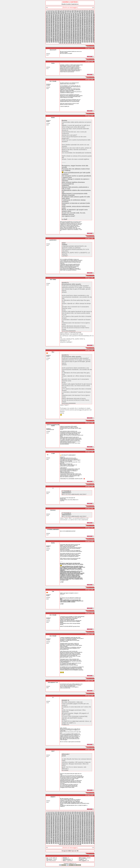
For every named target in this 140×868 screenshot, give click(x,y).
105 (80, 14)
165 (67, 17)
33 (50, 12)
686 (51, 40)
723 (85, 41)
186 (65, 18)
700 (82, 40)
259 (80, 21)
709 (54, 41)
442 (47, 29)
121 (67, 15)
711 (58, 41)
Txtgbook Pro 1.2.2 (73, 863)
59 (46, 13)
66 (59, 13)
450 (65, 29)
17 (70, 11)
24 (83, 11)
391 (80, 26)
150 (82, 16)
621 (54, 37)
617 (94, 36)
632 (78, 37)
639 (94, 37)
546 (82, 33)
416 (87, 27)
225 (54, 20)
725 (89, 41)
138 (56, 16)
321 (71, 23)
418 (91, 27)
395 (89, 26)
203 (54, 19)
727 (94, 41)
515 (62, 32)
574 (47, 35)
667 (58, 39)
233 (71, 20)
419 (94, 27)
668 (60, 39)
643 (54, 38)
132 (91, 15)
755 (71, 43)
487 (49, 31)
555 (54, 34)
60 (48, 13)
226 (56, 20)
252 (65, 21)
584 (69, 35)
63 (53, 13)
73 (71, 13)
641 (49, 38)
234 (74, 20)
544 (78, 33)
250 (60, 21)
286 (91, 22)
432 (74, 28)
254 (69, 21)
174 (87, 17)
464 (47, 30)
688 (56, 40)
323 (76, 23)
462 (91, 29)
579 (58, 35)
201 (49, 19)
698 (78, 40)
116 (56, 15)
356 (51, 25)
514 (60, 32)
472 (65, 30)
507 (94, 31)
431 (71, 28)
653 (76, 38)
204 (56, 19)
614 (87, 36)
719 (76, 41)
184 (60, 18)
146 (74, 16)
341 (67, 24)
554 (51, 34)
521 (76, 32)
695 (71, 40)
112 (47, 15)
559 (62, 34)
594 (91, 35)
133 (94, 15)
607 (71, 36)
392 (82, 26)
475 (71, 30)
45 (71, 12)
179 (49, 18)
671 (67, 39)
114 (51, 15)
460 (87, 29)
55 (88, 12)
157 (49, 17)
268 (51, 22)
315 (58, 23)
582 (65, 35)
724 (87, 41)
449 (62, 29)
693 (67, 40)
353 (94, 24)
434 (78, 28)
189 (71, 18)
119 (62, 15)
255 (71, 21)
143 (67, 16)
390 (78, 26)
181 (54, 18)
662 (47, 39)
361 (62, 25)
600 (56, 36)
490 (56, 31)
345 (76, 24)
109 (89, 14)
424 (56, 28)
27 (88, 11)
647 (62, 38)
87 (46, 14)
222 (47, 20)
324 (78, 23)
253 (67, 21)
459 (85, 29)
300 (74, 22)
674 (74, 39)
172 (82, 17)
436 (82, 28)
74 (72, 13)
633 (80, 37)
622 (56, 37)
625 (62, 37)
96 (62, 14)
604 (65, 36)
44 (69, 12)
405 (62, 27)
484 (91, 30)
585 (71, 35)
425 (58, 28)
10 (58, 11)
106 (82, 14)
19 (74, 11)
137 (54, 16)
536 (60, 33)
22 (79, 11)
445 (54, 29)
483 (89, 30)
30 (93, 11)
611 (80, 36)
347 (80, 24)
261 (85, 21)
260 (82, 21)
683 (94, 39)
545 (80, 33)
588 (78, 35)
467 (54, 30)
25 (84, 11)
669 (62, 39)
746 (87, 42)
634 (82, 37)
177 (94, 17)
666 (56, 39)
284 (87, 22)
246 (51, 21)
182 (56, 18)
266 (47, 22)
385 (67, 26)
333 (49, 24)
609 (76, 36)
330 (91, 23)
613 (85, 36)
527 (89, 32)
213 (76, 19)
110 (91, 14)
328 (87, 23)
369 (80, 25)
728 (47, 42)
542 (74, 33)
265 (94, 21)
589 (80, 35)
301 (76, 22)
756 (73, 43)
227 (58, 20)
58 (93, 12)
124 (74, 15)
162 (60, 17)
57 (91, 12)
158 (51, 17)
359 (58, 25)
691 (62, 40)
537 (62, 33)
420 (47, 28)
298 (69, 22)
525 (85, 32)
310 (47, 23)
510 (51, 32)
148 (78, 16)
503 (85, 31)
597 (49, 36)
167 (71, 17)
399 (49, 27)
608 (74, 36)
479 (80, 30)
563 (71, 34)
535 (58, 33)
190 (74, 18)
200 (47, 19)
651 (71, 38)
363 (67, 25)
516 (65, 32)
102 (73, 14)
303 (80, 22)
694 (69, 40)
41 (64, 12)
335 (54, 24)
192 (78, 18)
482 (87, 30)
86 (93, 13)
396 (91, 26)
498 (74, 31)
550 (91, 33)
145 (71, 16)
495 (67, 31)
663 (49, 39)
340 (65, 24)
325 (80, 23)
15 (67, 11)
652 (74, 38)
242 (91, 20)
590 (82, 35)
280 (78, 22)
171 (80, 17)
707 (49, 41)
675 (76, 39)
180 (51, 18)
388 (74, 26)
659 (89, 38)
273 (62, 22)
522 (78, 32)
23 (81, 11)
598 (51, 36)
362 (65, 25)
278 (74, 22)
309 (94, 22)
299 (71, 22)
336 (56, 24)
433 (76, 28)
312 (51, 23)
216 (82, 19)
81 (84, 13)
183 (58, 18)
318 (65, 23)
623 (58, 37)
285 (89, 22)
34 (52, 12)
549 (89, 33)
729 (49, 42)
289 (49, 22)
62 (52, 13)
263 (89, 21)
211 (71, 19)
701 (85, 40)
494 (65, 31)
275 (67, 22)
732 (56, 42)
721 (80, 41)
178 (47, 18)
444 (51, 29)
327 (85, 23)
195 (85, 18)
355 (49, 25)
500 (78, 31)
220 (91, 19)
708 (51, 41)
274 (65, 22)
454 (74, 29)
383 (62, 26)
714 (65, 41)
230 (65, 20)
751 (62, 43)
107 (85, 14)
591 (85, 35)
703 (89, 40)
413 (80, 27)
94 (58, 14)
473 (67, 30)
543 (76, 33)
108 (87, 14)
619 (49, 37)
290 (51, 22)
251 (62, 21)
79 (81, 13)
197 (89, 18)
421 (49, 28)
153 (89, 16)
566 (78, 34)
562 (69, 34)
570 (87, 34)
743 (80, 42)
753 (67, 43)
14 (65, 11)
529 (94, 32)
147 (76, 16)
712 (60, 41)
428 (65, 28)
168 (74, 17)
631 (76, 37)
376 (47, 26)
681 (89, 39)
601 (58, 36)
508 (47, 32)
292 (56, 22)
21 (77, 11)
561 (67, 34)
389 (76, 26)
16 (69, 11)
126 (78, 15)
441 (94, 28)
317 (62, 23)
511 (54, 32)
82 (86, 13)
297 (67, 22)
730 (51, 42)
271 (58, 22)
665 (54, 39)
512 (56, 32)
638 (91, 37)
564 (74, 34)
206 (60, 19)
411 (76, 27)
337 (58, 24)
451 (67, 29)
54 (86, 12)
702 (87, 40)
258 (78, 21)
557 (58, 34)
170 (78, 17)
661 (94, 38)
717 (71, 41)
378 (51, 26)
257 (76, 21)
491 (58, 31)
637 (89, 37)
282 (82, 22)
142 (65, 16)
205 (58, 19)
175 (89, 17)
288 (47, 22)
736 (65, 42)
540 (69, 33)
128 (82, 15)
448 (60, 29)
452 (69, 29)
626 (65, 37)
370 (82, 25)
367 (76, 25)
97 (64, 14)
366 (74, 25)
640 (47, 38)
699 (80, 40)
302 (78, 22)
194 (82, 18)
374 (91, 25)
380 (56, 26)
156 (47, 17)
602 (60, 36)
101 (71, 14)
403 (58, 27)
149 (80, 16)
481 (85, 30)
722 (82, 41)
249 (58, 21)
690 (60, 40)
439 (89, 28)
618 (47, 37)
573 (94, 34)
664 (51, 39)
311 (49, 23)
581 (62, 35)
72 (69, 13)
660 (91, 38)
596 (47, 36)
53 (84, 12)
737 (67, 42)
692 (65, 40)
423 (54, 28)
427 (62, 28)
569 (85, 34)
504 (87, 31)
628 (69, 37)
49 (78, 12)
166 (69, 17)
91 (53, 14)
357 (54, 25)
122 (69, 15)
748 (91, 42)
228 (60, 20)
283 (85, 22)
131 (89, 15)
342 (69, 24)
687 (54, 40)
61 (50, 13)
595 (94, 35)
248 (56, 21)
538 (65, 33)
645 (58, 38)
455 (76, 29)
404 (60, 27)
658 (87, 38)
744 (82, 42)
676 (78, 39)
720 (78, 41)
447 (58, 29)
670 (65, 39)
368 (78, 25)
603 (62, 36)
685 (49, 40)
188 (69, 18)
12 (62, 11)
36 (55, 12)
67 (60, 13)
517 (67, 32)
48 (76, 12)
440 (91, 28)
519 (71, 32)
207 (62, 19)
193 (80, 18)
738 (69, 42)
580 (60, 35)
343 (71, 24)
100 (69, 14)
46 (72, 12)
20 (76, 11)
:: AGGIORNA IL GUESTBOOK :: (70, 2)
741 (76, 42)
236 (78, 20)
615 (89, 36)
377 (49, 26)
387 (71, 26)
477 (76, 30)
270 (56, 22)
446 (56, 29)
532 (51, 33)
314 (56, 23)
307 (89, 22)
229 (62, 20)
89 (50, 14)
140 (60, 16)
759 (80, 43)
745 (85, 42)
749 (94, 42)
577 (54, 35)
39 (60, 12)
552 (47, 34)
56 (90, 12)
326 (82, 23)
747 (89, 42)
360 (60, 25)
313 (54, 23)
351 (89, 24)
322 (74, 23)
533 (54, 33)
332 (47, 24)
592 (87, 35)
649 (67, 38)
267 (49, 22)
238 (82, 20)
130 (87, 15)
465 (49, 30)
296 (65, 22)
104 (78, 14)
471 (62, 30)
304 (82, 22)
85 (91, 13)
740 (74, 42)
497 (71, 31)
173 (85, 17)
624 (60, 37)
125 (76, 15)
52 (83, 12)
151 (85, 16)
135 (49, 16)
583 (67, 35)
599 (54, 36)
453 (71, 29)
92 (55, 14)
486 (47, 31)
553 (49, 34)
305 (85, 22)
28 (89, 11)
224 (51, 20)
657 (85, 38)
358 (56, 25)
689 (58, 40)
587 (76, 35)
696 (74, 40)
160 (56, 17)
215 (80, 19)
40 (62, 12)
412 (78, 27)
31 (46, 12)
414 (82, 27)
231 (67, 20)
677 (80, 39)
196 (87, 18)
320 (69, 23)
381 (58, 26)
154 (91, 16)
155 (94, 16)
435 (80, 28)
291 (54, 22)
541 (71, 33)
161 (58, 17)
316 (60, 23)
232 (69, 20)
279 (76, 22)
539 (67, 33)
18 (72, 11)
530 (47, 33)
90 (51, 14)
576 (51, 35)
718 (74, 41)
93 (57, 14)
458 (82, 29)
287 (94, 22)
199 (94, 18)
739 (71, 42)
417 (89, 27)
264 (91, 21)
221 (94, 19)
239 (85, 20)
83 (88, 13)
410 (74, 27)
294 (60, 22)
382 (60, 26)
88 (48, 14)
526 (87, 32)
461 (89, 29)
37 (57, 12)
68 (62, 13)
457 (80, 29)
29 (91, 11)
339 (62, 24)
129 (85, 15)
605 (67, 36)
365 (71, 25)
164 (65, 17)
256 (74, 21)
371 (85, 25)
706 (47, 41)
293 (58, 22)
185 (62, 18)
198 (91, 18)
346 (78, 24)
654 (78, 38)
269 (54, 22)
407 (67, 27)
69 (64, 13)
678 (82, 39)
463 (94, 29)
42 (65, 12)
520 (74, 32)
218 (87, 19)
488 (51, 31)
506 (91, 31)
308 (91, 22)
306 (87, 22)
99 (67, 14)
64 (55, 13)
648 (65, 38)
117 (58, 15)
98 (65, 14)
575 (49, 35)
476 (74, 30)
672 (69, 39)
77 (78, 13)
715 (67, 41)
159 (54, 17)
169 (76, 17)
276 (69, 22)
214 (78, 19)
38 (59, 12)
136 (51, 16)
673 (71, 39)
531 (49, 33)
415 (85, 27)
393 (85, 26)
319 (67, 23)
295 (62, 22)
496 (69, 31)
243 (94, 20)
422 (51, 28)
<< (47, 7)
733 (58, 42)
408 (69, 27)
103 (76, 14)
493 (62, 31)
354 (47, 25)
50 (79, 12)
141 (62, 16)
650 (69, 38)
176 (91, 17)
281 (80, 22)
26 (86, 11)
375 (94, 25)
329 (89, 23)
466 (51, 30)
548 (87, 33)
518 (69, 32)
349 (85, 24)
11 (60, 11)
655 (80, 38)
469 (58, 30)
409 (71, 27)
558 (60, 34)
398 (47, 27)
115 (54, 15)
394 (87, 26)
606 (69, 36)
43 (67, 12)
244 (47, 21)
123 (71, 15)
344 (74, 24)
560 (65, 34)
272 (60, 22)
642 (51, 38)
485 (94, 30)
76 (76, 13)
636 (87, 37)
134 (47, 16)
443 (49, 29)
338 (60, 24)
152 (87, 16)
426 (60, 28)
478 (78, 30)
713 (62, 41)
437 (85, 28)
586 (74, 35)
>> (93, 7)
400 (51, 27)
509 (49, 32)
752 (64, 43)
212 (74, 19)
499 (76, 31)
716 (69, 41)
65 (57, 13)
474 (69, 30)
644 (56, 38)
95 (60, 14)
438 (87, 28)
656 (82, 38)
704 (91, 40)
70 (65, 13)
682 (91, 39)
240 (87, 20)
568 (82, 34)
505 (89, 31)
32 (48, 12)
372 (87, 25)
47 (74, 12)
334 (51, 24)
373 (89, 25)
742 (78, 42)
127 (80, 15)
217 (85, 19)
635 (85, 37)
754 (69, 43)
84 (90, 13)
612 (82, 36)
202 (51, 19)
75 (74, 13)
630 (74, 37)
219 (89, 19)
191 (76, 18)
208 (65, 19)
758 (78, 43)
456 (78, 29)
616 (91, 36)
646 (60, 38)
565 (76, 34)
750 (60, 43)
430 (69, 28)
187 (67, 18)
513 (58, 32)
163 (62, 17)
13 (64, 11)
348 (82, 24)
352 (91, 24)
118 (60, 15)
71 (67, 13)
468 (56, 30)
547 (85, 33)
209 (67, 19)
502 (82, 31)
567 (80, 34)
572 (91, 34)
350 (87, 24)
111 (93, 14)
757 (76, 43)
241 (89, 20)
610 (78, 36)
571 (89, 34)
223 (49, 20)
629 (71, 37)
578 (56, 35)
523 (80, 32)
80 (83, 13)
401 (54, 27)
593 (89, 35)
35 (53, 12)
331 (94, 23)
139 (58, 16)
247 (54, 21)
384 (65, 26)
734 (60, 42)
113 (49, 15)
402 (56, 27)
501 (80, 31)
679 (85, 39)
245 (49, 21)
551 (94, 33)
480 (82, 30)
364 (69, 25)
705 (94, 40)
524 (82, 32)
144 (69, 16)
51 (81, 12)
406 (65, 27)
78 (79, 13)
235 (76, 20)
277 (71, 22)
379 (54, 26)
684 (47, 40)
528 (91, 32)
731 (54, 42)
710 (56, 41)
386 (69, 26)
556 (56, 34)
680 (87, 39)
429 (67, 28)
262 (87, 21)
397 (94, 26)
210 (69, 19)
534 (56, 33)
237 (80, 20)
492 (60, 31)
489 (54, 31)
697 (76, 40)
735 (62, 42)
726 (91, 41)
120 (65, 15)
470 (60, 30)
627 (67, 37)
